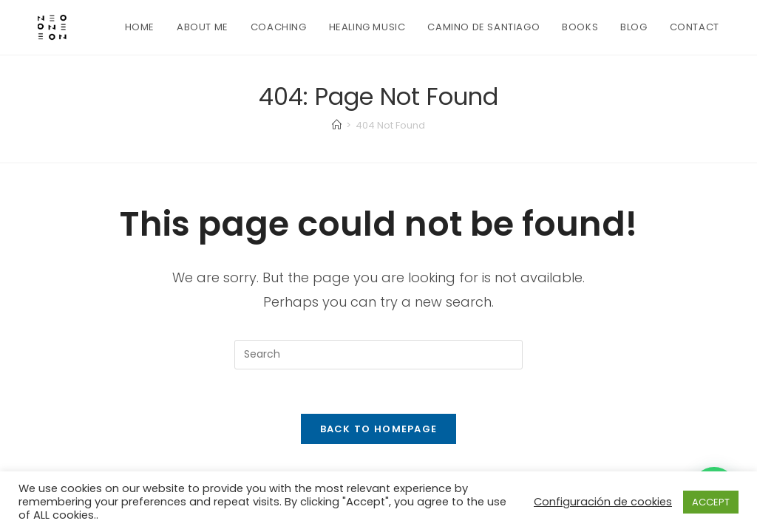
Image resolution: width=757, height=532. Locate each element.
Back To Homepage (379, 429)
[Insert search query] (378, 355)
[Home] (337, 125)
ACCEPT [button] (711, 502)
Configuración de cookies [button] (603, 502)
